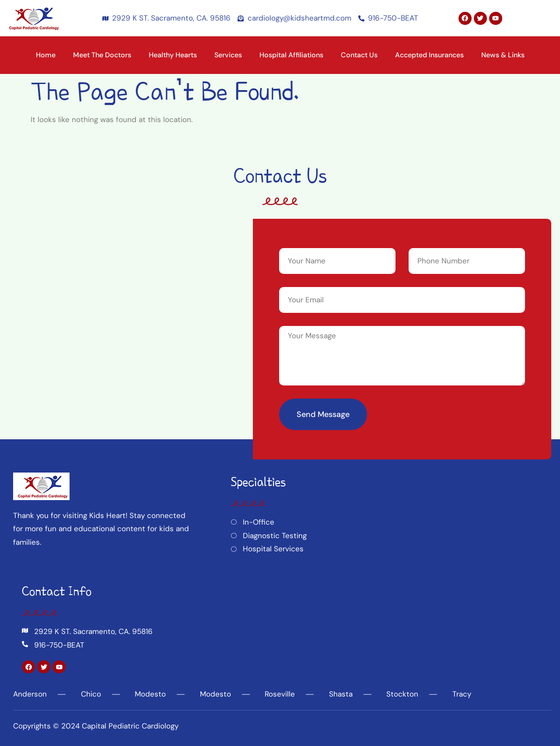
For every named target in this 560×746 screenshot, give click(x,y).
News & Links (503, 55)
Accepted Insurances (429, 55)
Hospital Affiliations (291, 55)
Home (46, 55)
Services (228, 55)
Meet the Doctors (102, 55)
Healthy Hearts (173, 55)
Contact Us (359, 55)
